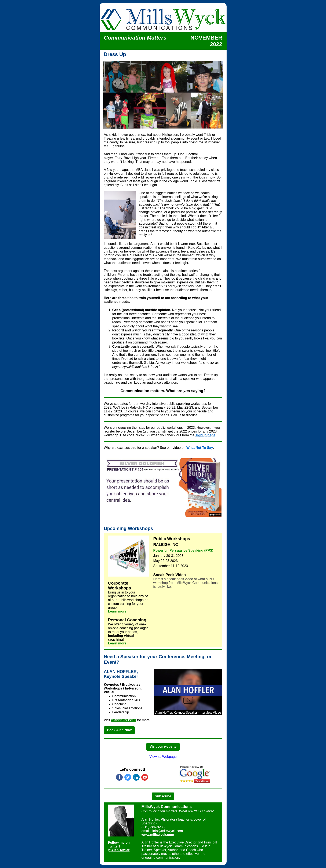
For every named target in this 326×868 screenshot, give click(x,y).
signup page (205, 435)
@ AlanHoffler (119, 850)
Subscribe (163, 796)
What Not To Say (200, 448)
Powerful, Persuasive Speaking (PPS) (183, 550)
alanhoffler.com (124, 720)
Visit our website (163, 746)
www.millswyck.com (158, 835)
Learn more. (118, 611)
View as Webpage (163, 757)
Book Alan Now (119, 730)
